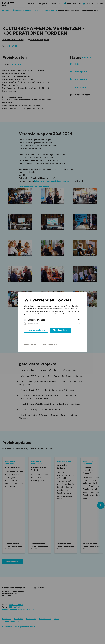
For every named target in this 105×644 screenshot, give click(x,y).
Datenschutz (52, 344)
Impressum (42, 344)
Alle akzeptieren (60, 330)
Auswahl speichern (36, 330)
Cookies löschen (30, 344)
